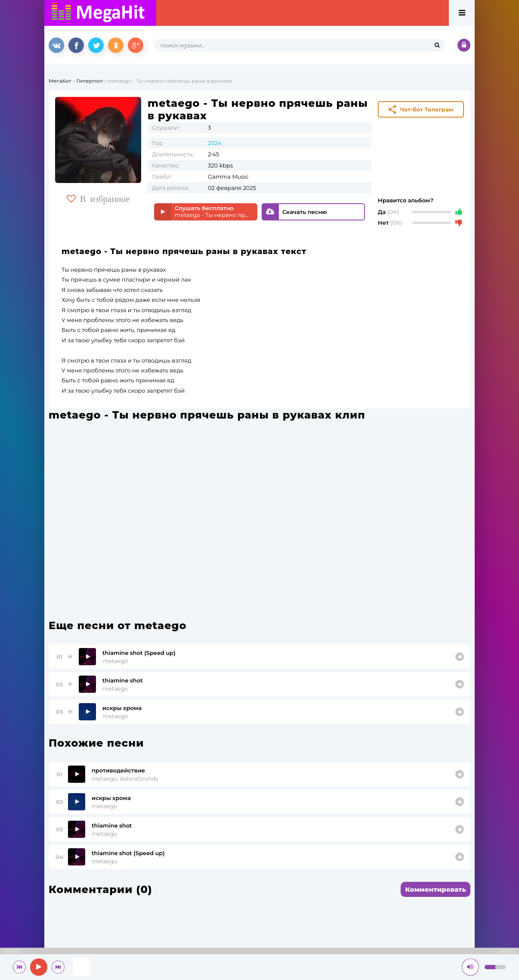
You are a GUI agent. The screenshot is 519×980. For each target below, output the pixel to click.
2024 (215, 143)
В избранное (98, 199)
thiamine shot (123, 680)
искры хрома (122, 708)
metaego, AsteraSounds (125, 778)
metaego (115, 661)
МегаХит (60, 81)
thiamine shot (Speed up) (139, 653)
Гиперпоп (90, 81)
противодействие (118, 770)
